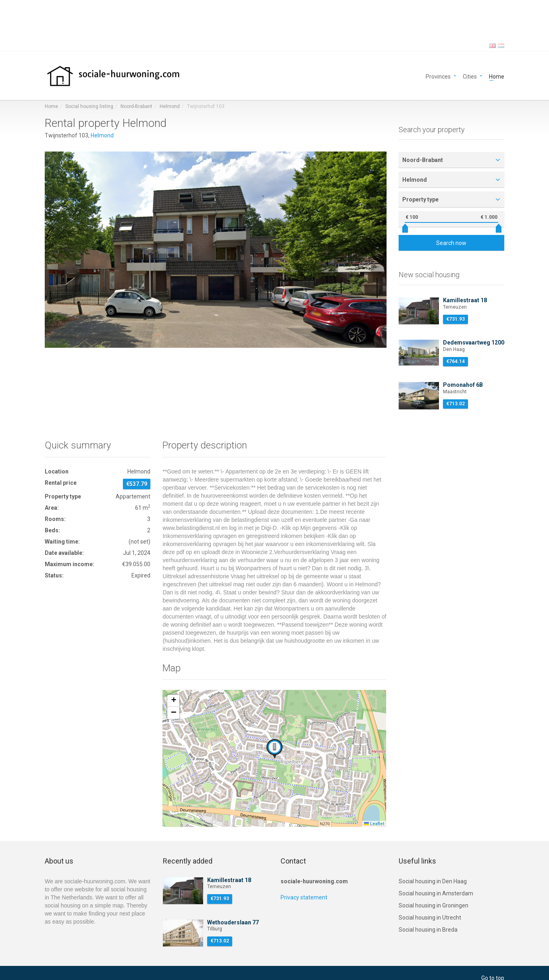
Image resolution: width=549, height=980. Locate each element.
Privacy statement (304, 897)
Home (497, 76)
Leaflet (374, 824)
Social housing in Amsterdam (436, 893)
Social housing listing (89, 106)
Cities (470, 76)
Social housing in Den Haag (433, 881)
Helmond (170, 106)
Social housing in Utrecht (430, 918)
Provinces (438, 76)
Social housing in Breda (428, 930)
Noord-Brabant (136, 106)
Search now (451, 243)
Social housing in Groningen (434, 905)
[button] (274, 749)
